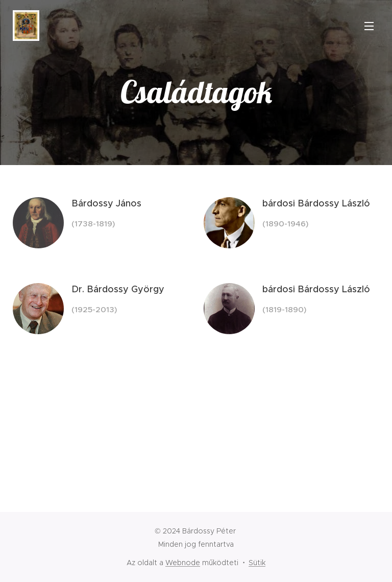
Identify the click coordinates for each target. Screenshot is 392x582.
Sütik (257, 563)
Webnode (183, 563)
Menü (369, 26)
